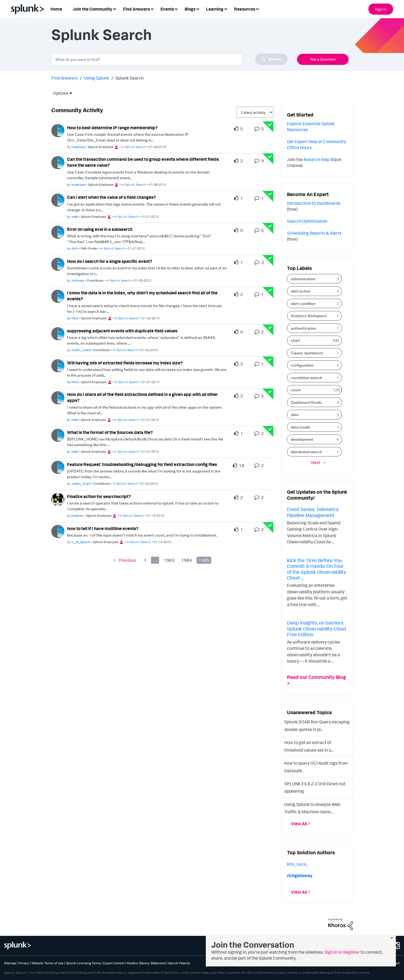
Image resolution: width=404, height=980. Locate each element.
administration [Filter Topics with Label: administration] (303, 279)
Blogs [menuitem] (190, 9)
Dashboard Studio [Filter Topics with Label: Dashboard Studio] (306, 402)
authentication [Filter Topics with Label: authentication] (303, 328)
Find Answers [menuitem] (136, 9)
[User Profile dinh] (58, 232)
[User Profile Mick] (58, 296)
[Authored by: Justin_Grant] (81, 350)
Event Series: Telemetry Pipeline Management (313, 512)
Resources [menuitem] (245, 9)
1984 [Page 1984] (187, 560)
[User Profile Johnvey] (58, 264)
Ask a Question (323, 59)
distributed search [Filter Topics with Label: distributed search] (306, 452)
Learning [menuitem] (215, 9)
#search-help (317, 159)
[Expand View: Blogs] (198, 9)
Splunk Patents (179, 963)
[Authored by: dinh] (75, 248)
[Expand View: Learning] (226, 9)
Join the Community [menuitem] (93, 9)
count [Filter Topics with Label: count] (296, 390)
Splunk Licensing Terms (83, 963)
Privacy (24, 963)
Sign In (381, 9)
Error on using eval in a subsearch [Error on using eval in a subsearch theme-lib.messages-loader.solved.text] (100, 229)
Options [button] (59, 93)
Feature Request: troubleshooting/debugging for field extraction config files (142, 464)
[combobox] (169, 59)
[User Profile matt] (58, 200)
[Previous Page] (125, 560)
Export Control (114, 963)
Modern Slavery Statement (146, 963)
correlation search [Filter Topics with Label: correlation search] (307, 378)
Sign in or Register (342, 952)
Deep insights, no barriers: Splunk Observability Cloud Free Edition (317, 628)
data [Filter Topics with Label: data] (295, 415)
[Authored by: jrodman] (77, 516)
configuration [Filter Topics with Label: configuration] (302, 365)
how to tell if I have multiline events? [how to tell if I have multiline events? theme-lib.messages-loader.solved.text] (103, 528)
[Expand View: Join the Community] (115, 9)
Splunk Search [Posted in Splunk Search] (135, 147)
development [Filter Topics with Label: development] (302, 439)
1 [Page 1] (145, 560)
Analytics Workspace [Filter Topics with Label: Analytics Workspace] (309, 316)
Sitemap (10, 963)
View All (299, 824)
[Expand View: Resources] (257, 9)
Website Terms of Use (48, 963)
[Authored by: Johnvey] (78, 280)
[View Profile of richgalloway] (300, 875)
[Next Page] (318, 462)
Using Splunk (97, 78)
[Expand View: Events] (176, 9)
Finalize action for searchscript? (99, 496)
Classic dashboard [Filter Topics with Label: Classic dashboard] (307, 353)
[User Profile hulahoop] (58, 130)
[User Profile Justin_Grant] (58, 333)
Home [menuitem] (56, 9)
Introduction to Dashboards (314, 203)
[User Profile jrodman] (58, 499)
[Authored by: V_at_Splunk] (81, 542)
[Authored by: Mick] (75, 318)
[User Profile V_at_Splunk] (58, 531)
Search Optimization (307, 221)
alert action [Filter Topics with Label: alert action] (301, 291)
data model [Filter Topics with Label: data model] (300, 427)
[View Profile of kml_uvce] (296, 864)
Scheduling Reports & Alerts (314, 233)
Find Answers (64, 78)
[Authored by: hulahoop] (78, 147)
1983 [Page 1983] (169, 560)
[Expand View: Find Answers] (152, 9)
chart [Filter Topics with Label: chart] (295, 340)
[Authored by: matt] (75, 217)
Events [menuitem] (167, 9)
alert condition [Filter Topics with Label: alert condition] (303, 303)
